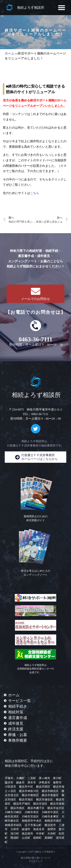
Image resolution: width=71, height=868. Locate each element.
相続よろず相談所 (31, 8)
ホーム (10, 53)
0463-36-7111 (36, 339)
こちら (35, 193)
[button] (62, 8)
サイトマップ (36, 861)
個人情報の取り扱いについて (36, 858)
